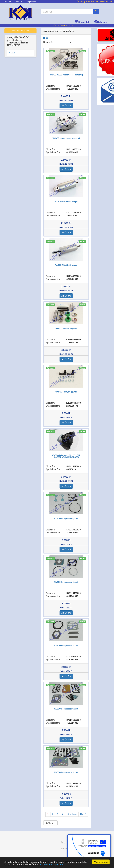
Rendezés (48, 42)
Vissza (12, 53)
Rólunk (19, 1)
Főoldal (8, 1)
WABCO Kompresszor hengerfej (66, 138)
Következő (72, 814)
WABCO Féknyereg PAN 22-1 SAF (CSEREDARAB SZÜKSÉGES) (66, 456)
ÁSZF (63, 843)
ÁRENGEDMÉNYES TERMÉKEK (18, 44)
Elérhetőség (66, 849)
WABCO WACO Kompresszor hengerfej (66, 75)
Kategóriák (13, 37)
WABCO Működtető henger (66, 202)
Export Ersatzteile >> (63, 25)
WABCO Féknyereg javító (66, 328)
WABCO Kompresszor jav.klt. (66, 519)
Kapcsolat (31, 1)
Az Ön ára (66, 106)
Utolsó (83, 814)
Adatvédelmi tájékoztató (52, 865)
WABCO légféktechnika (18, 39)
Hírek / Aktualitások (20, 31)
